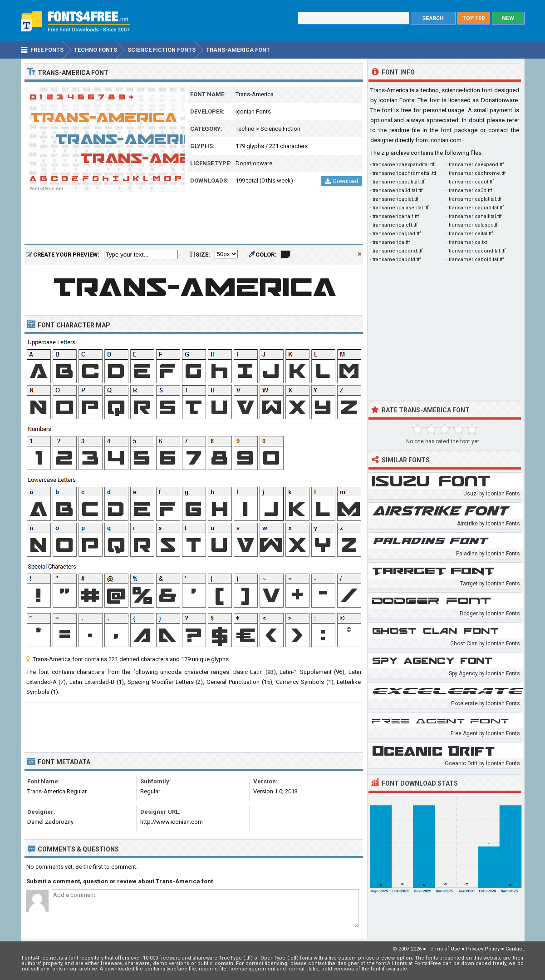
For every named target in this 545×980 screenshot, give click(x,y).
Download (341, 181)
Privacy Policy (483, 949)
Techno (245, 129)
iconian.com (445, 140)
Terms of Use (444, 949)
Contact (515, 949)
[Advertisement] (194, 220)
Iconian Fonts (253, 111)
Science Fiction (280, 129)
